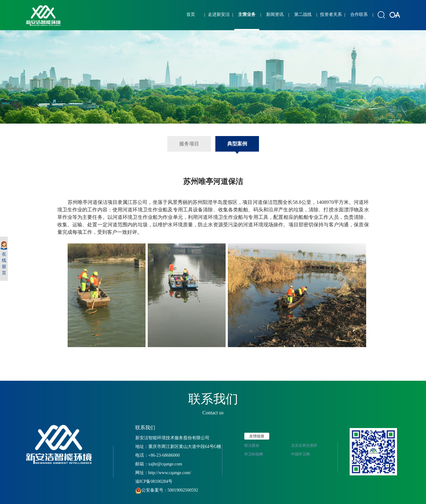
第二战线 (303, 14)
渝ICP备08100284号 (154, 481)
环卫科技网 (254, 454)
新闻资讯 (275, 14)
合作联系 (359, 14)
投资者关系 (331, 14)
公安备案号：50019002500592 (167, 490)
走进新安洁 (219, 14)
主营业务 (247, 14)
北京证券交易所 (304, 445)
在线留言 (4, 258)
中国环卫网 (300, 454)
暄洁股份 (252, 445)
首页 (191, 14)
